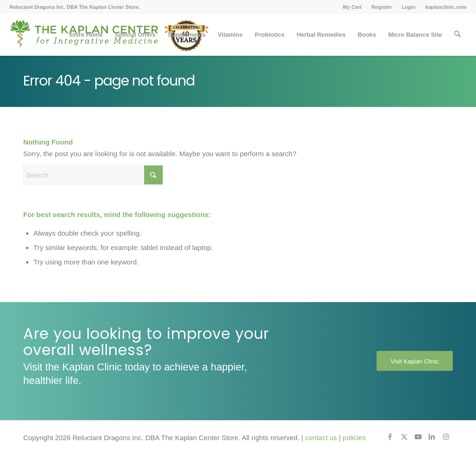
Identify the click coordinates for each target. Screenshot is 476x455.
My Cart (352, 7)
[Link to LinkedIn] (432, 437)
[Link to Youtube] (418, 437)
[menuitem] (353, 7)
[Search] (457, 35)
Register (382, 7)
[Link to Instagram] (446, 437)
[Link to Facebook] (390, 437)
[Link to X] (404, 437)
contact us (321, 438)
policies (354, 438)
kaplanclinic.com (446, 7)
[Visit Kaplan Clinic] (415, 361)
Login (409, 7)
